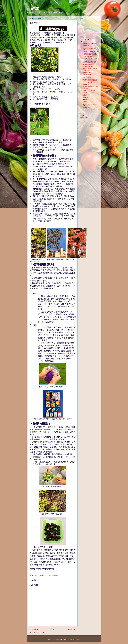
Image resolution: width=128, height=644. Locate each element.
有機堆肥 (85, 93)
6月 (84, 41)
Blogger (77, 640)
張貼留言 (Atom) (39, 633)
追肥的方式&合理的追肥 (89, 90)
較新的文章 (34, 629)
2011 (83, 39)
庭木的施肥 (86, 85)
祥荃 (83, 115)
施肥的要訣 (86, 97)
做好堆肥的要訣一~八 (88, 67)
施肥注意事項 (86, 95)
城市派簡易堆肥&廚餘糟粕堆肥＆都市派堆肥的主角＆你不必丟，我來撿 (90, 81)
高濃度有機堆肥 (87, 77)
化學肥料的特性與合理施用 (90, 44)
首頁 (53, 629)
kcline (66, 640)
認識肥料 (85, 102)
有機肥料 (85, 100)
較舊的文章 (72, 629)
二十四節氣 (86, 108)
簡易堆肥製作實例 (87, 75)
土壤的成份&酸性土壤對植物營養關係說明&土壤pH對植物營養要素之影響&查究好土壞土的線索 (90, 54)
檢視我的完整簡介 (85, 118)
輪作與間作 (86, 46)
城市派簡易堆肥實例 (88, 64)
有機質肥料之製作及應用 (89, 62)
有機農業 (33, 8)
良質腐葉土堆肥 (87, 73)
